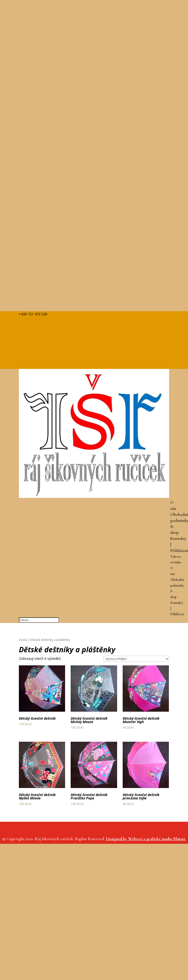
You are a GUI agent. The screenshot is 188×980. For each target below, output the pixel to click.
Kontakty (178, 538)
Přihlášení (179, 550)
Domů (23, 640)
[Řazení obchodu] (136, 659)
